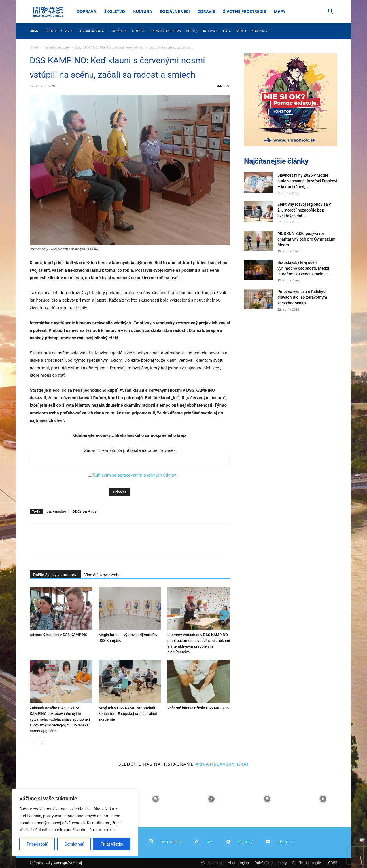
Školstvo (115, 11)
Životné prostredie (244, 11)
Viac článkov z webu (103, 575)
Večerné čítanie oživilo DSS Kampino (198, 708)
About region (238, 863)
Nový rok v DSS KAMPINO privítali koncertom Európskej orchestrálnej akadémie (128, 714)
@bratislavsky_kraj (222, 764)
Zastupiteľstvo (58, 31)
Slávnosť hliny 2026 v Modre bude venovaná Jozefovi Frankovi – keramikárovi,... (307, 181)
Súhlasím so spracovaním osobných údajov (135, 475)
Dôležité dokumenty (270, 863)
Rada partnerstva (166, 31)
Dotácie (139, 31)
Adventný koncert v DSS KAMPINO (59, 635)
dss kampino (56, 511)
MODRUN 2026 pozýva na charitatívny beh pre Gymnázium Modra (307, 239)
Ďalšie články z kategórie (55, 575)
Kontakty (260, 31)
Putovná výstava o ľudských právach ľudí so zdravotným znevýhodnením (302, 297)
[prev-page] (33, 742)
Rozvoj (192, 31)
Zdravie (206, 11)
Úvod (34, 47)
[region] (75, 823)
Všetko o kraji (212, 863)
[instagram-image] (156, 799)
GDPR (333, 863)
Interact (210, 31)
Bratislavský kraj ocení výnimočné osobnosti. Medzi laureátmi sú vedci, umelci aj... (305, 268)
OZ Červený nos (84, 511)
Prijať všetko (112, 844)
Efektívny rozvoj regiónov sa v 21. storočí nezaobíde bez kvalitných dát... (304, 210)
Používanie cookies (307, 863)
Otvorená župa (91, 31)
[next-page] (42, 742)
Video (241, 31)
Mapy (280, 11)
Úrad (34, 31)
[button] (330, 12)
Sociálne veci (175, 11)
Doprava (86, 11)
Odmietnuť (74, 844)
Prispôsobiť (37, 844)
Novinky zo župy (57, 47)
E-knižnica (118, 31)
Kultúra (142, 11)
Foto (227, 31)
